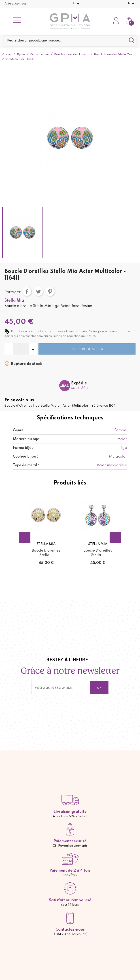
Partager (27, 292)
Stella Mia (14, 300)
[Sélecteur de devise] (77, 4)
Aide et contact (15, 4)
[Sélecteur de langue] (132, 4)
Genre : (19, 430)
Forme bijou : (24, 448)
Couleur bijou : (25, 457)
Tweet (38, 292)
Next (115, 537)
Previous (25, 537)
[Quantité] (21, 349)
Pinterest (50, 292)
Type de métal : (26, 465)
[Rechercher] (70, 41)
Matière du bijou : (28, 439)
